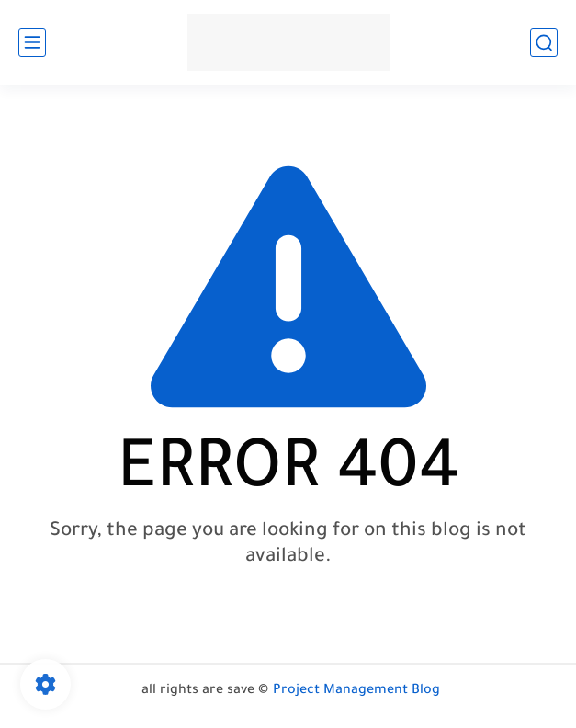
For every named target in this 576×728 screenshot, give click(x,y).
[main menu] (32, 43)
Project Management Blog (356, 691)
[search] (544, 43)
